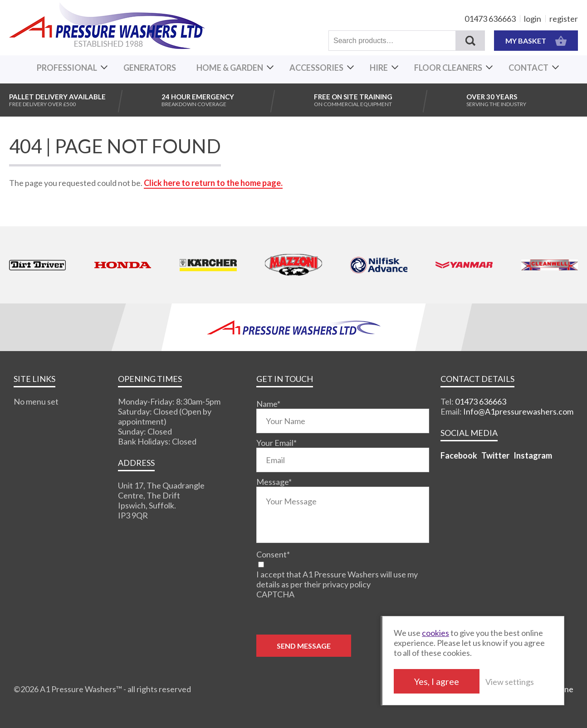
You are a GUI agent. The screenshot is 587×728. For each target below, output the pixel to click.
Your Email (276, 443)
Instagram (533, 455)
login (533, 19)
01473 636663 (490, 19)
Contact (528, 68)
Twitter (495, 455)
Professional (67, 68)
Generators (150, 68)
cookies (435, 633)
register (564, 19)
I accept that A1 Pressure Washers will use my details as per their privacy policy (337, 579)
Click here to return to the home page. (213, 183)
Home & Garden (230, 68)
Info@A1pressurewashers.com (518, 411)
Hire (379, 68)
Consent (273, 554)
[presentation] (325, 617)
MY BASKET (536, 41)
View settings (510, 682)
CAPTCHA (275, 594)
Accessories (316, 68)
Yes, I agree (437, 681)
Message (274, 482)
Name (268, 404)
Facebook (459, 455)
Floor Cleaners (448, 68)
